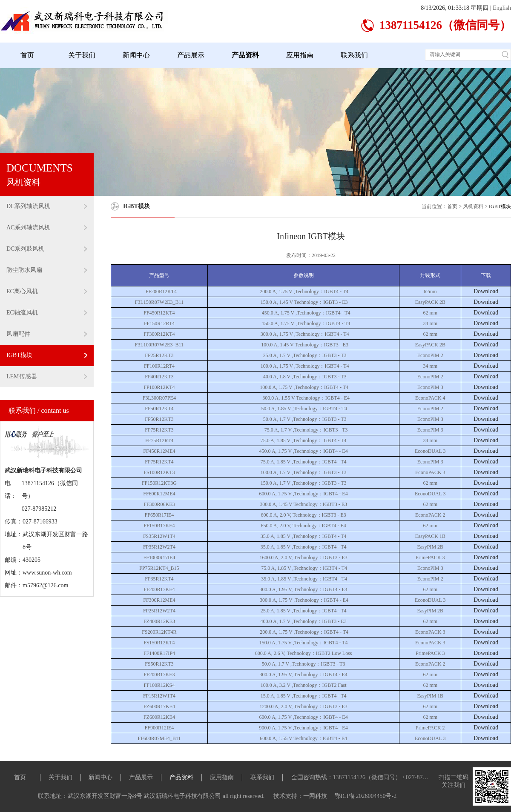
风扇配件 (47, 334)
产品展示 (191, 55)
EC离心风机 (47, 291)
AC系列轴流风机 (47, 227)
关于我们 (82, 55)
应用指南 (300, 55)
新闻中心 (136, 55)
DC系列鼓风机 (47, 249)
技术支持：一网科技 (301, 796)
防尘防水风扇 (47, 270)
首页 (27, 55)
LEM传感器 (47, 376)
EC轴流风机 (47, 313)
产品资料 (245, 55)
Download (486, 291)
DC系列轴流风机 (47, 206)
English (502, 8)
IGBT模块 (47, 355)
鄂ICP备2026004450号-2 (366, 796)
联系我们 (354, 55)
